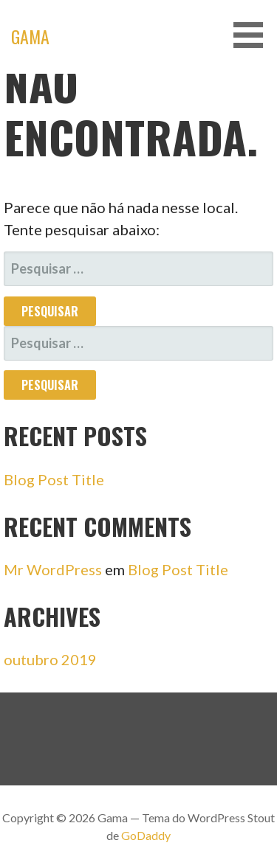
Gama (30, 36)
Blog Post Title (54, 479)
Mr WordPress (53, 569)
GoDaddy (146, 835)
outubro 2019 (50, 659)
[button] (253, 35)
